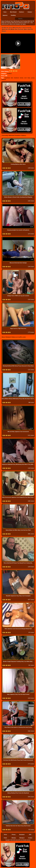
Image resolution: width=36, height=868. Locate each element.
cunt (25, 78)
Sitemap (14, 838)
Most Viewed (13, 12)
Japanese (5, 15)
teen (12, 78)
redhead (4, 80)
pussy (33, 78)
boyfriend (7, 78)
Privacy (14, 835)
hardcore (17, 78)
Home (5, 12)
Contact (30, 838)
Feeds (5, 838)
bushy (22, 78)
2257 (30, 835)
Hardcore (22, 12)
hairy (29, 78)
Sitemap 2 (22, 838)
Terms (5, 835)
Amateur (30, 12)
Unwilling (13, 15)
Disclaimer (22, 835)
